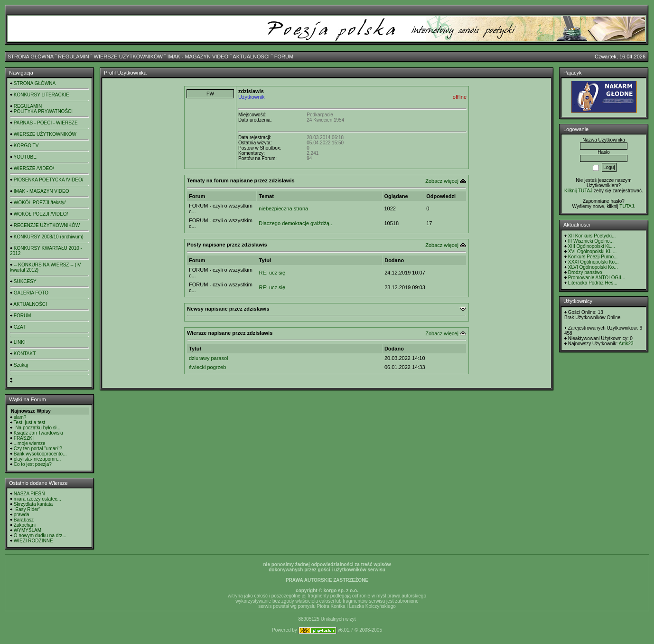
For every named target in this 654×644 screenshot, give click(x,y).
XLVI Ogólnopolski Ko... (593, 267)
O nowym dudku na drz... (40, 535)
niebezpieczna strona (283, 208)
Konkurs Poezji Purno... (593, 257)
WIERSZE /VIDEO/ (34, 168)
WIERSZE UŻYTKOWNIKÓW (128, 57)
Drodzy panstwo (585, 272)
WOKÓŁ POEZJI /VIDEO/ (41, 214)
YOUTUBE (25, 157)
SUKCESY (25, 281)
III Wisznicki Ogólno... (591, 241)
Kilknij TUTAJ (578, 191)
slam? (20, 417)
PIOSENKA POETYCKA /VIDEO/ (49, 180)
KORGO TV (26, 146)
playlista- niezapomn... (37, 459)
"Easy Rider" (27, 509)
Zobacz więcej (442, 181)
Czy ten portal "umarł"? (38, 449)
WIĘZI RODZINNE (33, 541)
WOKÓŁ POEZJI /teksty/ (40, 203)
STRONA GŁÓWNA (31, 57)
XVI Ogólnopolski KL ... (592, 251)
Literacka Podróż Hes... (593, 283)
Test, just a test (30, 422)
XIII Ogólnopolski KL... (592, 246)
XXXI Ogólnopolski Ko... (593, 262)
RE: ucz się (272, 273)
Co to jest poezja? (33, 464)
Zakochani (25, 525)
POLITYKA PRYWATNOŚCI (43, 111)
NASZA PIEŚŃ (29, 494)
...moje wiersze (30, 443)
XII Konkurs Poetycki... (592, 236)
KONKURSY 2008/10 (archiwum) (49, 237)
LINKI (20, 342)
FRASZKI (24, 438)
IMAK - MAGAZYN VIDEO (198, 57)
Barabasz (24, 520)
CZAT (20, 327)
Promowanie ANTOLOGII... (597, 278)
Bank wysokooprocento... (40, 454)
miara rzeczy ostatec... (37, 499)
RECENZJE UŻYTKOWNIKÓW (47, 225)
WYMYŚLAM (28, 530)
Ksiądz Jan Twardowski (38, 433)
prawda (22, 515)
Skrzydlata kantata (33, 504)
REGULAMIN (73, 57)
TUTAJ (626, 206)
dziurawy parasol (209, 358)
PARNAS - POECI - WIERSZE (46, 123)
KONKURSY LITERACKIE (42, 95)
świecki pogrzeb (207, 367)
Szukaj (21, 365)
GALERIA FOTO (31, 293)
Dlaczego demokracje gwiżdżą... (296, 223)
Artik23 (626, 344)
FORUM (284, 57)
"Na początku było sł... (37, 428)
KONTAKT (25, 354)
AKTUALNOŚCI (251, 57)
